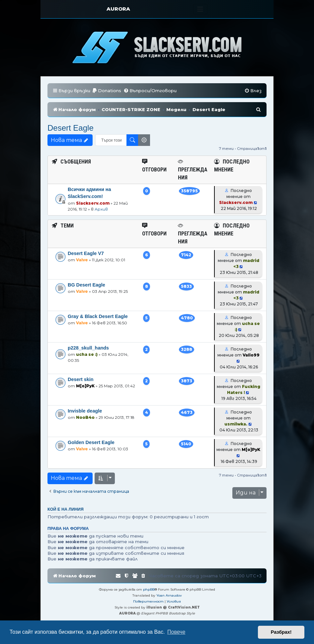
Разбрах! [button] (281, 632)
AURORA (118, 9)
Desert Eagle (71, 128)
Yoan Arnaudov (169, 595)
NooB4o (85, 417)
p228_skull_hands (88, 348)
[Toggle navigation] (200, 9)
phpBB (149, 589)
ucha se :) (87, 354)
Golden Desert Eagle (91, 442)
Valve (82, 260)
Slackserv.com (93, 203)
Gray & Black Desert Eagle (98, 316)
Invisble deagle (85, 411)
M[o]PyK (85, 386)
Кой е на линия (66, 509)
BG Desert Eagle (86, 285)
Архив (101, 209)
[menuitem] (107, 91)
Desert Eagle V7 (86, 253)
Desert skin (81, 379)
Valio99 (251, 355)
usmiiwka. (236, 424)
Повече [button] (176, 632)
